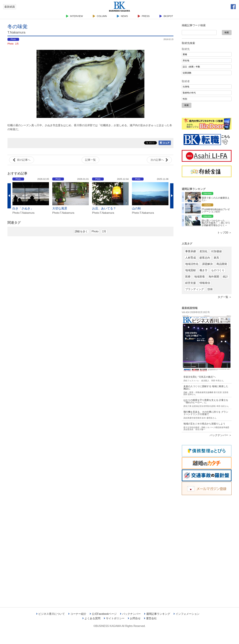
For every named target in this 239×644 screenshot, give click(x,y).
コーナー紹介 (77, 614)
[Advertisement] (207, 549)
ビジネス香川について (51, 614)
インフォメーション (186, 614)
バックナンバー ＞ (221, 435)
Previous (9, 196)
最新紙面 (10, 7)
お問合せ (134, 618)
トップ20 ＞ (224, 233)
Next (172, 196)
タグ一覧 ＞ (225, 297)
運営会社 (150, 618)
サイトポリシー (114, 618)
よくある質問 (91, 618)
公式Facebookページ (103, 614)
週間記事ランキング (157, 614)
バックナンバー (130, 614)
